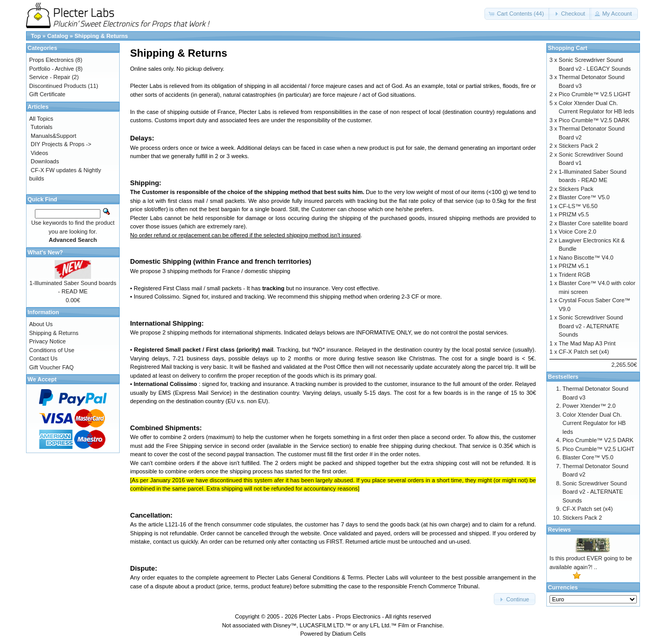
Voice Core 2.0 (578, 231)
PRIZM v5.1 (574, 266)
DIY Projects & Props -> (61, 144)
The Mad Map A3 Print (587, 343)
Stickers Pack (576, 189)
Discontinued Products (58, 86)
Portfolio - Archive (52, 69)
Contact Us (43, 358)
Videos (39, 153)
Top (36, 36)
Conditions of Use (52, 350)
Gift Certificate (47, 94)
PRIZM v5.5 (574, 214)
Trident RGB (575, 275)
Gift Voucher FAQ (52, 367)
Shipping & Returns (101, 36)
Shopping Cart (568, 48)
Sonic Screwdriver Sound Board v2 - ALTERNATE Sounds (591, 326)
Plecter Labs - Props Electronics (340, 616)
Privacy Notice (47, 341)
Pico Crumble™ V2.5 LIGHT (595, 94)
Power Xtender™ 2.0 (589, 406)
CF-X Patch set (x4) (584, 352)
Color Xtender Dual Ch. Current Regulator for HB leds (594, 423)
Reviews (559, 530)
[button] (517, 14)
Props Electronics (52, 60)
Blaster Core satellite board (593, 223)
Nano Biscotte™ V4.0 (586, 257)
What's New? (45, 252)
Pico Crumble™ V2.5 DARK (594, 120)
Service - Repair (50, 77)
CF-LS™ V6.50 (578, 206)
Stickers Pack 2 (579, 146)
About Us (41, 324)
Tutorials (42, 127)
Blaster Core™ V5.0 (584, 197)
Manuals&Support (53, 136)
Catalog (58, 36)
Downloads (45, 161)
